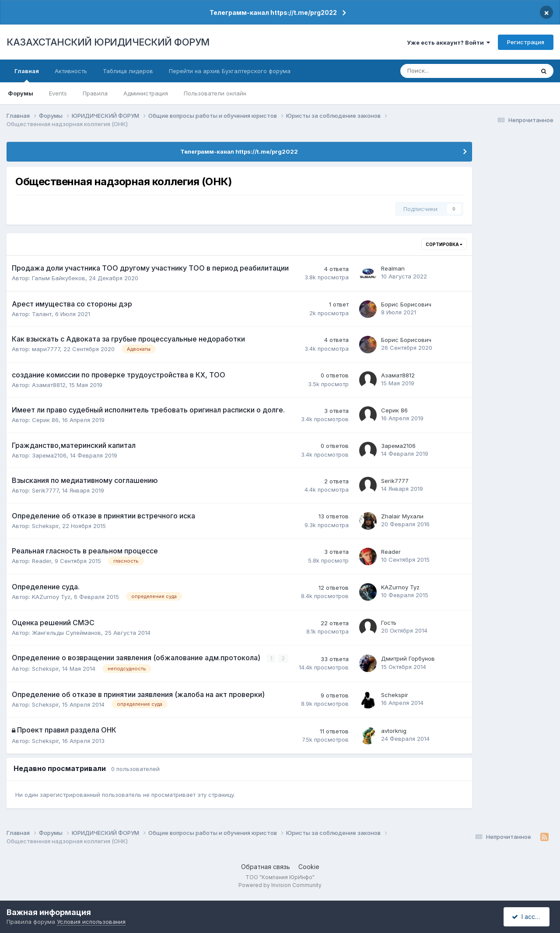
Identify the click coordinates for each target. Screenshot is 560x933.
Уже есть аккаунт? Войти (448, 42)
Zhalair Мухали (402, 516)
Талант (42, 314)
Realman (393, 268)
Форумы (21, 93)
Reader (42, 561)
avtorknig (394, 731)
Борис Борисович (406, 304)
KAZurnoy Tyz (51, 597)
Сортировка (444, 244)
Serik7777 (45, 490)
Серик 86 (45, 420)
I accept (528, 917)
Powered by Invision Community (280, 885)
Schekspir (45, 526)
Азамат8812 (49, 385)
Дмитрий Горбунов (408, 658)
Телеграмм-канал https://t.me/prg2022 (273, 12)
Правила (95, 93)
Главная (27, 75)
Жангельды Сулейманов (66, 633)
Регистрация (526, 42)
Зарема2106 (49, 455)
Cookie (309, 866)
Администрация (146, 93)
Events (58, 93)
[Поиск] (439, 71)
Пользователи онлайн (215, 93)
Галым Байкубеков (59, 278)
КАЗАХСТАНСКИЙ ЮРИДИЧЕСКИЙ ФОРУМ (108, 42)
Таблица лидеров (128, 71)
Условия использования (91, 922)
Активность (71, 71)
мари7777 (46, 349)
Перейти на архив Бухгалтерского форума (230, 71)
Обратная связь (266, 866)
